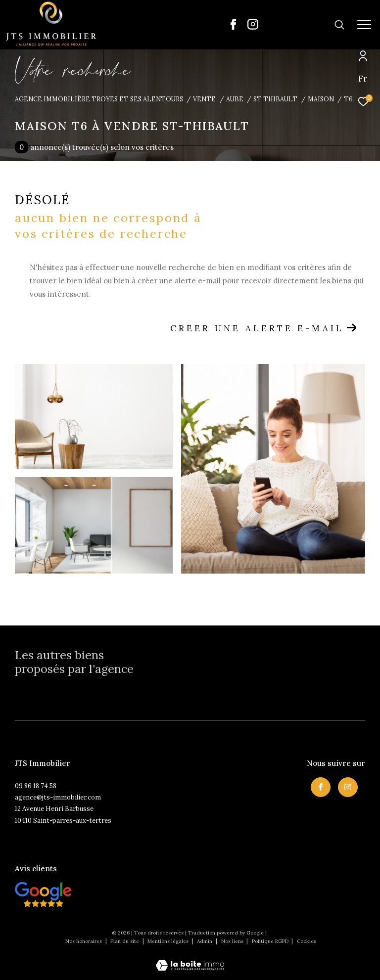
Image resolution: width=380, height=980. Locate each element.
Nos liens (233, 941)
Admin (205, 941)
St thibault (275, 99)
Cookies (307, 941)
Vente (204, 99)
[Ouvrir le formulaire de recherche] (308, 25)
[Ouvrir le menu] (364, 25)
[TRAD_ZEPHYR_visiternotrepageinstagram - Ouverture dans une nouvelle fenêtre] (253, 27)
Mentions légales (169, 941)
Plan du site (125, 941)
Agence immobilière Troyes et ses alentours (99, 99)
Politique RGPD (270, 941)
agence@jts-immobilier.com (58, 797)
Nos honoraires (84, 941)
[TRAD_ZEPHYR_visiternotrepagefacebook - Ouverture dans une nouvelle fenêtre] (233, 27)
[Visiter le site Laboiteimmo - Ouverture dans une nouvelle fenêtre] (190, 959)
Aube (235, 99)
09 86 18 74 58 (36, 786)
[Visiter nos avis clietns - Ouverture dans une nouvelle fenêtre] (43, 894)
